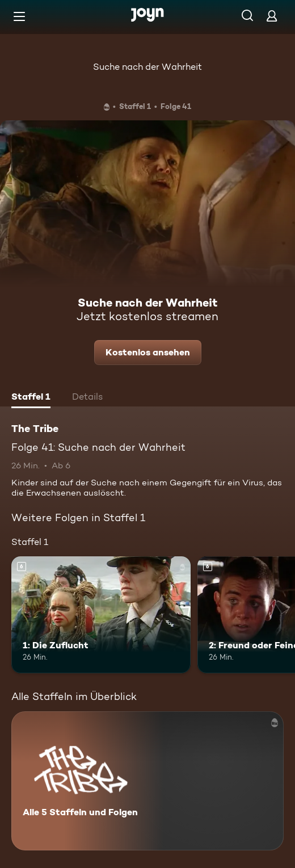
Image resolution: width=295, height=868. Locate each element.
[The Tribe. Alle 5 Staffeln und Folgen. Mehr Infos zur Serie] (147, 781)
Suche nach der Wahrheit (147, 67)
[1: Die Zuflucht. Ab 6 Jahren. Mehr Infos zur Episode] (101, 615)
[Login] (272, 16)
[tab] (31, 398)
